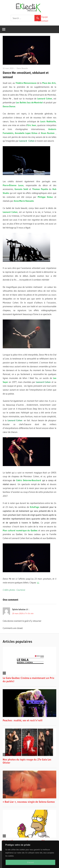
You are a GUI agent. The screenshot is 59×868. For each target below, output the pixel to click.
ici (38, 582)
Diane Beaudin (22, 68)
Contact (45, 21)
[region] (30, 854)
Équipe (45, 17)
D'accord (30, 862)
